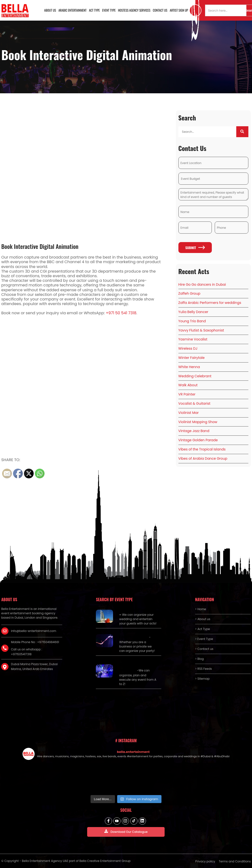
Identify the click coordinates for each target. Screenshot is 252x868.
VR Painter (187, 394)
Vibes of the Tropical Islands (202, 449)
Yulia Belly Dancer (193, 312)
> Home (201, 609)
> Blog (199, 659)
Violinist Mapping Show (198, 422)
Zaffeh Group (189, 293)
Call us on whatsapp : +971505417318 (27, 652)
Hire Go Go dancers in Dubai (202, 284)
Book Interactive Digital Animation (40, 246)
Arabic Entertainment (72, 10)
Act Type (95, 10)
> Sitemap (202, 679)
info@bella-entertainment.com (34, 631)
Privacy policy (205, 861)
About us (50, 10)
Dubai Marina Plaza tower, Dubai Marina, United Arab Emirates (34, 667)
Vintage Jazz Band (194, 431)
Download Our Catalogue (126, 832)
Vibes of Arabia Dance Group (203, 458)
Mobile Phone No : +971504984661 (35, 642)
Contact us (160, 10)
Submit (195, 248)
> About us (203, 619)
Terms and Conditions (235, 861)
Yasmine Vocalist (193, 339)
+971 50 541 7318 (121, 313)
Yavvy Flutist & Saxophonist (201, 330)
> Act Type (202, 629)
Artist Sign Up (179, 10)
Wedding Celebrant (195, 376)
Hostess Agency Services (134, 10)
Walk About (188, 385)
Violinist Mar (189, 413)
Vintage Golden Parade (198, 440)
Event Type (109, 10)
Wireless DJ (188, 348)
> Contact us (204, 649)
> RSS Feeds (204, 669)
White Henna (189, 367)
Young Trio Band (192, 321)
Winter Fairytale (192, 358)
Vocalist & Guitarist (194, 403)
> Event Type (204, 639)
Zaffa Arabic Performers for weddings (210, 303)
